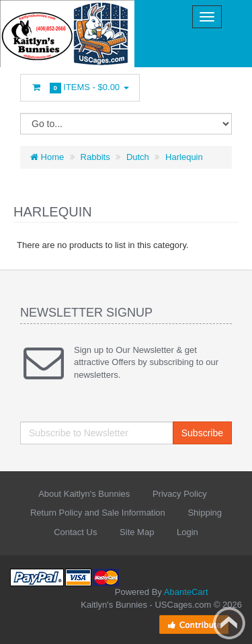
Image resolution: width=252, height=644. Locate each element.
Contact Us (75, 532)
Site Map (137, 532)
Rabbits (95, 157)
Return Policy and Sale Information (98, 513)
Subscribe (202, 433)
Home (47, 157)
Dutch (138, 157)
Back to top (229, 623)
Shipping (205, 513)
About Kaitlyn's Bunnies (84, 494)
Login (187, 532)
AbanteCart (186, 592)
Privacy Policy (180, 494)
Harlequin (184, 157)
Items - (80, 88)
